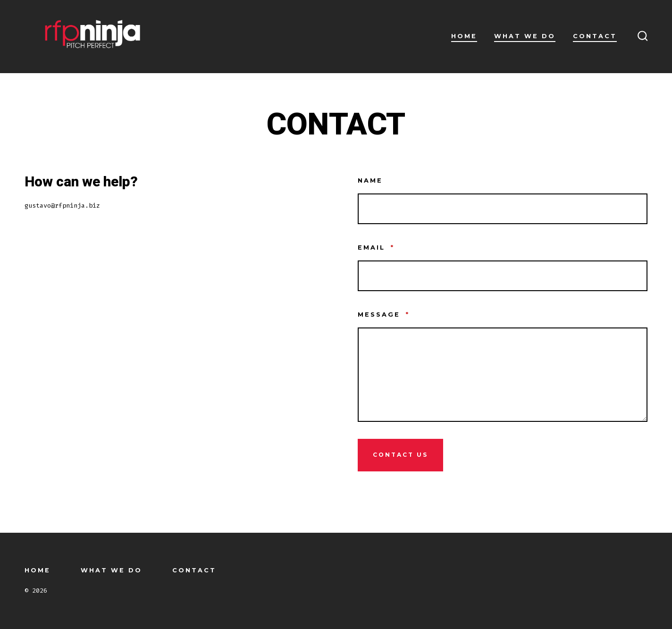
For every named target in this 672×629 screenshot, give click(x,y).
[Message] (503, 375)
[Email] (503, 276)
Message (384, 314)
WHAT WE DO (525, 36)
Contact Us (400, 455)
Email (376, 247)
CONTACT (595, 36)
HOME (464, 36)
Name (370, 180)
